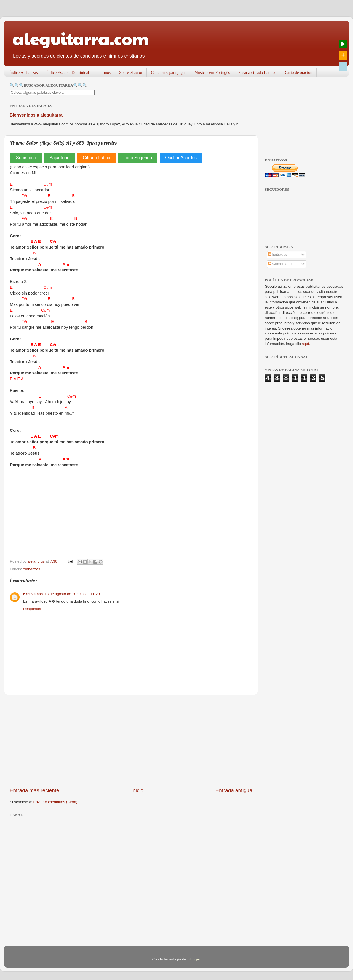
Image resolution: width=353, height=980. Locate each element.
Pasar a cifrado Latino (256, 72)
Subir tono (26, 158)
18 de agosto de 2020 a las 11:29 (72, 594)
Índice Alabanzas (24, 72)
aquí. (306, 344)
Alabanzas (32, 569)
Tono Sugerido (138, 158)
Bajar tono (59, 158)
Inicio (137, 790)
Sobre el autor (131, 72)
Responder (32, 609)
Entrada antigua (234, 790)
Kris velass (33, 594)
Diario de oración (298, 72)
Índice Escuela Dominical (68, 72)
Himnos (104, 72)
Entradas (278, 254)
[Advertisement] (131, 741)
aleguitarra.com (81, 38)
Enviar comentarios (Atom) (55, 802)
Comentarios (281, 264)
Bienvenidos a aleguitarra (36, 115)
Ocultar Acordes (181, 158)
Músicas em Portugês (212, 72)
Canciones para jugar (168, 72)
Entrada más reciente (34, 790)
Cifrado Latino (97, 158)
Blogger (194, 959)
